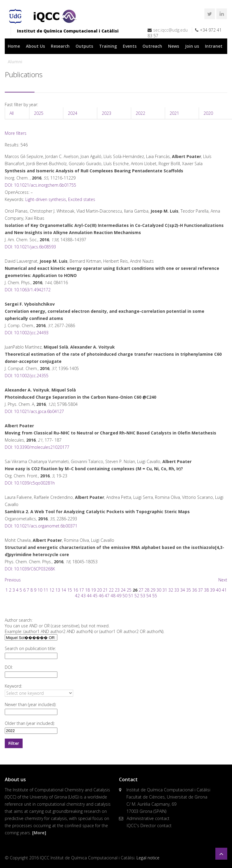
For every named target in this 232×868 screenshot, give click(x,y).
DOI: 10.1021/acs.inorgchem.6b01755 (40, 185)
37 (200, 590)
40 (218, 590)
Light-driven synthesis (46, 199)
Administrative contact (148, 818)
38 (206, 590)
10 (40, 590)
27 (141, 590)
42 (77, 596)
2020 (208, 113)
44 (89, 596)
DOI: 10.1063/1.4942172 (28, 290)
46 (101, 596)
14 (64, 590)
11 (46, 590)
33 (177, 590)
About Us (35, 46)
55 (155, 596)
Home (14, 46)
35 (189, 590)
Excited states (82, 199)
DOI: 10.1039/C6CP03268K (30, 569)
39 (212, 590)
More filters (16, 133)
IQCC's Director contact (149, 826)
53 (143, 596)
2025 (39, 113)
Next (223, 580)
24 (123, 590)
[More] (39, 833)
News (174, 46)
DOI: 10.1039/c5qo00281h (30, 483)
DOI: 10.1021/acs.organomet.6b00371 (41, 526)
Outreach (152, 46)
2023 (106, 113)
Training (108, 46)
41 (224, 590)
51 (131, 596)
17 (81, 590)
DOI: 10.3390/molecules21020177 (37, 447)
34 (183, 590)
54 (149, 596)
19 (93, 590)
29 (153, 590)
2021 (174, 113)
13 (58, 590)
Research (60, 46)
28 (147, 590)
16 (76, 590)
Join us (192, 46)
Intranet (214, 46)
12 (52, 590)
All (12, 113)
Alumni (15, 62)
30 (159, 590)
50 (125, 596)
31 (165, 590)
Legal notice (148, 858)
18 (87, 590)
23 (117, 590)
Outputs (84, 46)
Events (130, 46)
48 (113, 596)
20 (99, 590)
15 (70, 590)
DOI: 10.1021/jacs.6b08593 (30, 247)
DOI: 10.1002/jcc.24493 (27, 333)
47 (107, 596)
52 (137, 596)
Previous (13, 580)
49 (119, 596)
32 (171, 590)
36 (195, 590)
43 (83, 596)
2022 (140, 113)
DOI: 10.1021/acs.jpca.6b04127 (34, 411)
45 (95, 596)
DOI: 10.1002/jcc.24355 (27, 376)
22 (111, 590)
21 (105, 590)
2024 (73, 113)
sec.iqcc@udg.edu (170, 30)
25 (129, 590)
